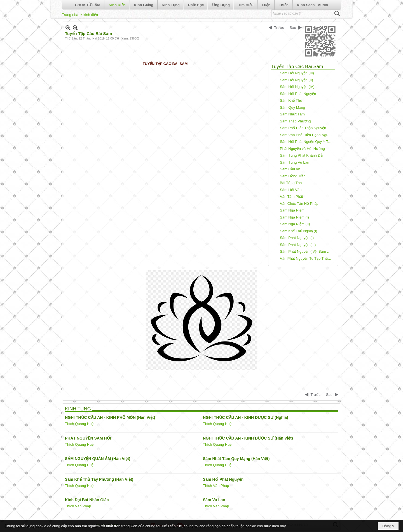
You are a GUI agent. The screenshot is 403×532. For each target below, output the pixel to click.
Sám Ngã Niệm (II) (295, 224)
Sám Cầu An (290, 169)
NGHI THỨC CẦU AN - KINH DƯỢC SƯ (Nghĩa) (245, 417)
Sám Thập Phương (295, 121)
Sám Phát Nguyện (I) (297, 238)
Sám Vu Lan (214, 500)
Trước (279, 28)
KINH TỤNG (78, 409)
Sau (293, 28)
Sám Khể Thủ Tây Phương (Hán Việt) (99, 479)
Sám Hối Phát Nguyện (298, 94)
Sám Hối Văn (291, 190)
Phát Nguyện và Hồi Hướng (302, 149)
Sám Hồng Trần (293, 176)
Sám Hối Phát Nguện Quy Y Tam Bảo (307, 142)
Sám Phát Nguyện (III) (298, 245)
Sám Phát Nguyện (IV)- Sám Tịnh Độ (307, 251)
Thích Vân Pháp (216, 486)
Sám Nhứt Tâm (292, 114)
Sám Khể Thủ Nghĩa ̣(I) (298, 231)
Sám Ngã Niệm (292, 210)
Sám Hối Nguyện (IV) (297, 87)
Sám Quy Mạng (292, 107)
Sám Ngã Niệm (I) (294, 217)
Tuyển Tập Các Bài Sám (297, 67)
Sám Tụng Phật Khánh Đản (302, 155)
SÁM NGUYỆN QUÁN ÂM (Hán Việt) (98, 459)
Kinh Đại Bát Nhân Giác (87, 500)
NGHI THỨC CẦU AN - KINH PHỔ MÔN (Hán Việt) (110, 417)
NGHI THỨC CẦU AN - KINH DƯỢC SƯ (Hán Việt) (248, 438)
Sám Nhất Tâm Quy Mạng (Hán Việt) (236, 459)
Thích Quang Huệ (79, 424)
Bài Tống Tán (291, 183)
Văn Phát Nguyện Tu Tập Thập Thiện (307, 258)
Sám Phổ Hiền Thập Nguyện (303, 128)
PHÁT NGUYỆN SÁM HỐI (88, 438)
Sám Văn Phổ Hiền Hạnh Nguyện (307, 135)
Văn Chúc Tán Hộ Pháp (299, 204)
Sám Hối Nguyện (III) (297, 73)
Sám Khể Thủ (291, 100)
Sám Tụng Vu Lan (295, 162)
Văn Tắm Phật (291, 197)
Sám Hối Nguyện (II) (296, 80)
